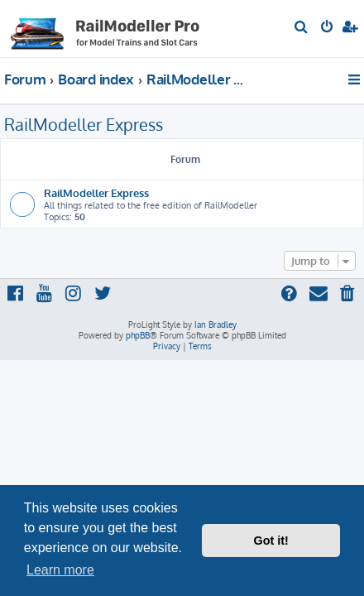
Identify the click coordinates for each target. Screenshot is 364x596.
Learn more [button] (60, 570)
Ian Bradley (216, 324)
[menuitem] (302, 28)
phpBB (138, 335)
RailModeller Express (84, 124)
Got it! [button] (271, 541)
